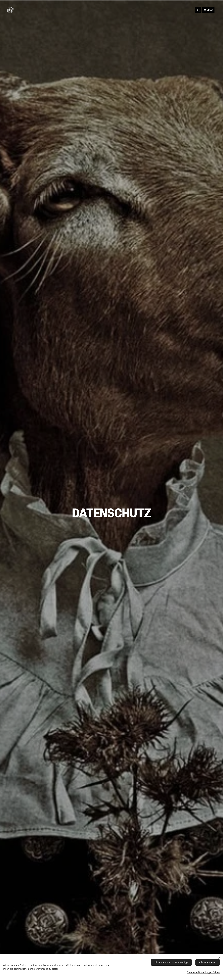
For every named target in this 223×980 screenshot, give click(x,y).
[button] (198, 10)
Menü (208, 10)
